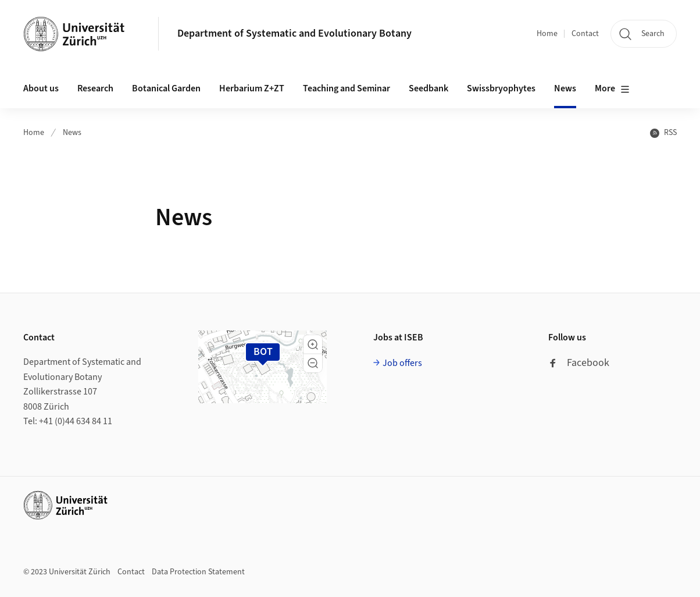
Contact (585, 34)
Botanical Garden (166, 88)
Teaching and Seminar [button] (347, 88)
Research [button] (95, 88)
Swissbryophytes (501, 88)
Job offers (402, 363)
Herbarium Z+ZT (252, 88)
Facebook (579, 363)
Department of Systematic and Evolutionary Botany (294, 33)
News (565, 88)
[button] (313, 344)
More (612, 89)
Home (547, 34)
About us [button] (41, 88)
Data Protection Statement (198, 572)
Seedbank (428, 88)
